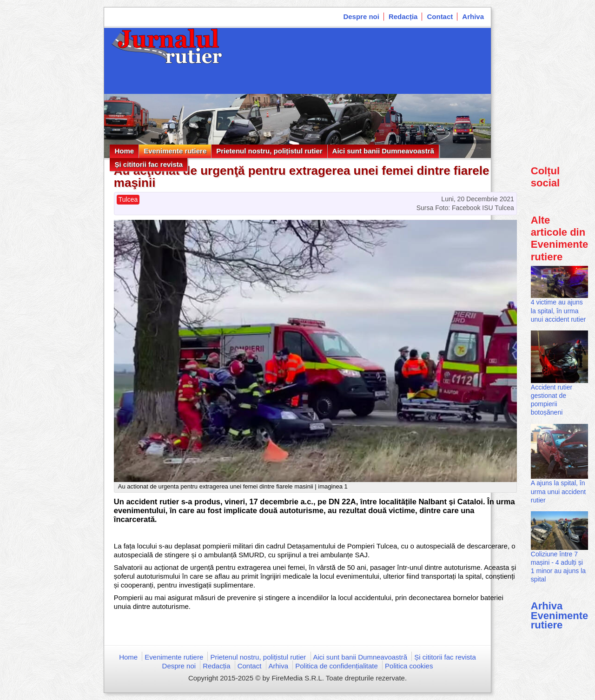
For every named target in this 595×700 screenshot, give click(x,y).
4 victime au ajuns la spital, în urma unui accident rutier (558, 310)
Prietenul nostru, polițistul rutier (269, 151)
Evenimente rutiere (175, 151)
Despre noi (361, 17)
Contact (440, 17)
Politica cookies (409, 666)
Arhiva (473, 17)
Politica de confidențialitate (337, 666)
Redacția (403, 17)
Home (124, 151)
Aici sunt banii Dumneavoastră (383, 151)
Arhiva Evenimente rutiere (560, 615)
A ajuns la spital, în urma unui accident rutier (558, 491)
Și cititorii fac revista (149, 164)
